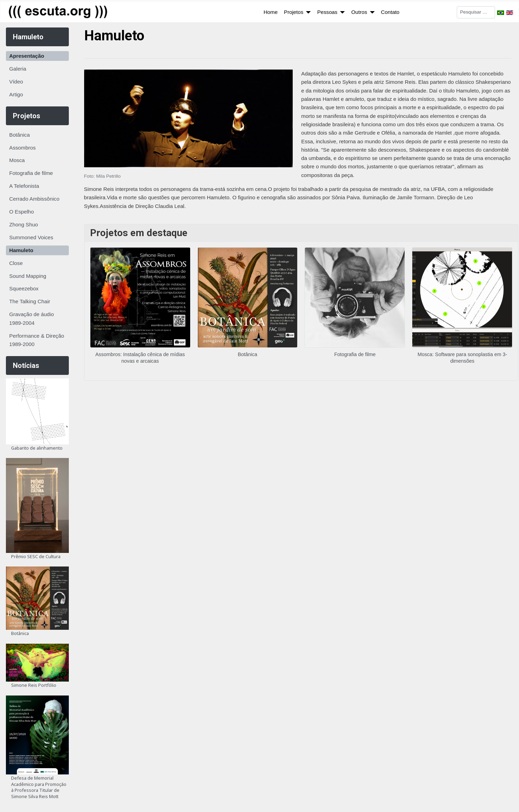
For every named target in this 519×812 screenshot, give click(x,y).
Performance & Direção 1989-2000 (37, 340)
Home (271, 12)
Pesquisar (445, 12)
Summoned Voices (31, 237)
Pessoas (327, 12)
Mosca (17, 160)
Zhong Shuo (24, 224)
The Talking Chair (30, 301)
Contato (390, 12)
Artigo (16, 94)
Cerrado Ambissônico (34, 199)
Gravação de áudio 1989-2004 (32, 318)
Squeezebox (24, 288)
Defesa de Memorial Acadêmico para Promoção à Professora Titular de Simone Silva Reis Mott (39, 787)
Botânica (20, 135)
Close (16, 263)
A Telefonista (24, 186)
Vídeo (16, 82)
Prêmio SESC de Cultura (36, 556)
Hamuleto (21, 250)
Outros (359, 12)
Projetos (294, 12)
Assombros (23, 148)
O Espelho (22, 212)
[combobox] (476, 12)
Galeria (18, 69)
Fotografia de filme (31, 173)
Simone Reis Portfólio (34, 685)
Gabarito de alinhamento (37, 448)
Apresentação (27, 56)
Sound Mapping (28, 276)
